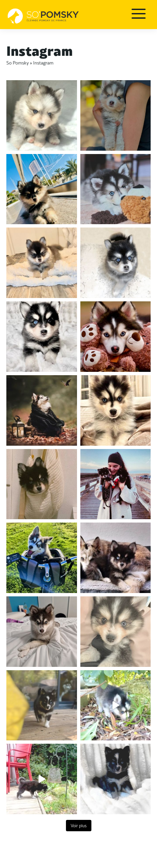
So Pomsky (18, 62)
